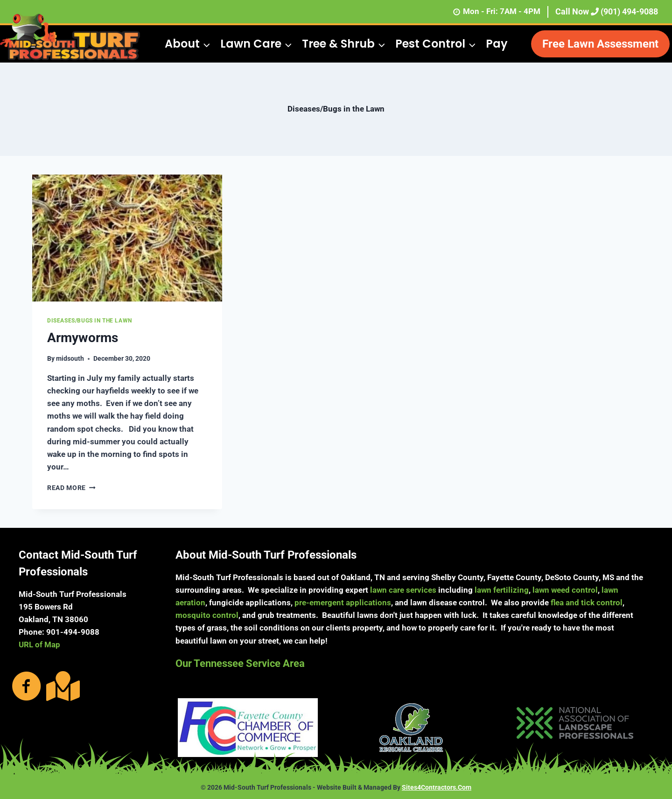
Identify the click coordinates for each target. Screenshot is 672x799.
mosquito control (207, 615)
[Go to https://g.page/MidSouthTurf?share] (61, 686)
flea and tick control (587, 603)
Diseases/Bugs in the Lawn (90, 321)
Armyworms (83, 338)
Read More (71, 488)
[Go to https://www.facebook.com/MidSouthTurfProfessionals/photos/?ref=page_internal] (27, 687)
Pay (497, 44)
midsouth (70, 358)
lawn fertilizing (502, 590)
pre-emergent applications (343, 603)
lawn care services (403, 590)
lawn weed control (565, 590)
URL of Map (39, 645)
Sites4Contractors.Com (437, 787)
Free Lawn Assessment (600, 44)
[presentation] (127, 238)
